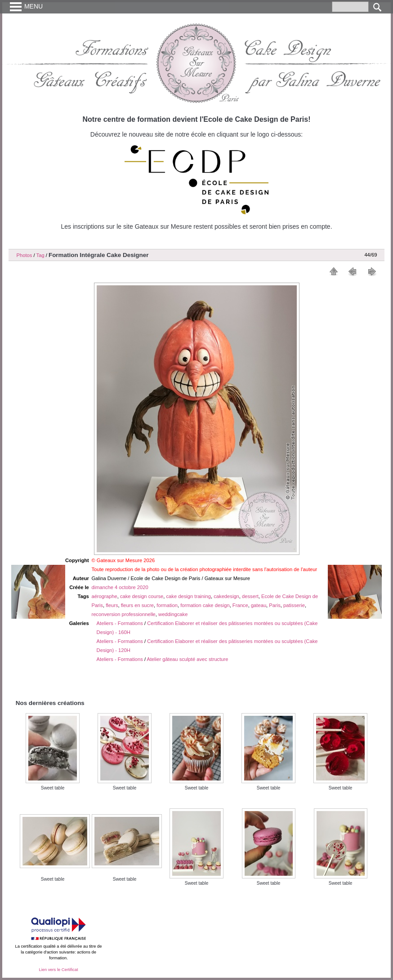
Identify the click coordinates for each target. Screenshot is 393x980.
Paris (275, 605)
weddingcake (173, 614)
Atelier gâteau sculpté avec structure (188, 659)
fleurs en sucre (137, 605)
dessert (250, 596)
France (240, 605)
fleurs (112, 605)
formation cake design (205, 605)
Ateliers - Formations (120, 623)
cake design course (142, 596)
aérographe (104, 596)
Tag (40, 255)
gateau (259, 605)
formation (167, 605)
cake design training (189, 596)
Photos (25, 255)
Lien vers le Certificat (58, 970)
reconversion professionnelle (123, 614)
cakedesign (226, 596)
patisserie (294, 605)
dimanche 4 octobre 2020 (120, 587)
